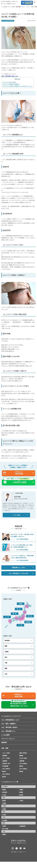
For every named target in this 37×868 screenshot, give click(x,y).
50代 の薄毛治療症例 (6, 775)
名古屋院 (5, 820)
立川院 (4, 795)
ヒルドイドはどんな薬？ (9, 82)
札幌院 (4, 809)
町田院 (21, 795)
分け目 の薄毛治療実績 (23, 760)
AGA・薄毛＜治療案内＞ (9, 724)
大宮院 (21, 801)
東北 (6, 657)
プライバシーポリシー (8, 739)
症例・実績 (5, 748)
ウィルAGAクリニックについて (11, 716)
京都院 (4, 826)
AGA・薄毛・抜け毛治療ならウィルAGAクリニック (8, 1)
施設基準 (4, 742)
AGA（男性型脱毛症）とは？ (10, 720)
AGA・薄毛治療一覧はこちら (10, 76)
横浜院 (4, 801)
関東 (6, 646)
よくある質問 (5, 735)
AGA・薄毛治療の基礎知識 (8, 21)
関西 (6, 668)
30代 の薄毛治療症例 (6, 770)
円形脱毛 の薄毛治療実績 (6, 765)
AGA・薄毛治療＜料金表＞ (10, 727)
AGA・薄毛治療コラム (8, 731)
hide (19, 79)
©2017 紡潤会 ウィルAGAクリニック (18, 852)
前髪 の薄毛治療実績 (23, 754)
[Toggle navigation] (35, 2)
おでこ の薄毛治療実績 (6, 760)
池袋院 (21, 790)
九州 (6, 674)
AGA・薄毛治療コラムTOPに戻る (18, 573)
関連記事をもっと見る (18, 568)
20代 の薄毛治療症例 (23, 765)
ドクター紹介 (16, 515)
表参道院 (5, 792)
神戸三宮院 (5, 829)
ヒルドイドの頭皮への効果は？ (11, 84)
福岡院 (4, 834)
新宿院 (4, 790)
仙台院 (4, 815)
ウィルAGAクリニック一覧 (10, 782)
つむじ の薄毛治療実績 (6, 754)
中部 (6, 663)
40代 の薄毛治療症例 (23, 770)
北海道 (7, 652)
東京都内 (7, 640)
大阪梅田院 (22, 826)
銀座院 (21, 792)
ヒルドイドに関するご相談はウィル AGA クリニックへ (17, 86)
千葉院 (4, 803)
